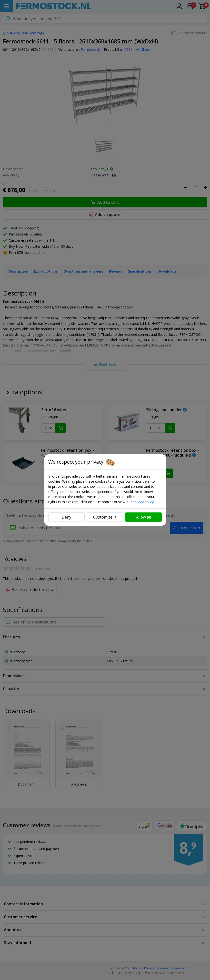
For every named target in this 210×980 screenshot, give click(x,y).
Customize (105, 517)
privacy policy (143, 502)
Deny (66, 517)
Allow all (144, 517)
